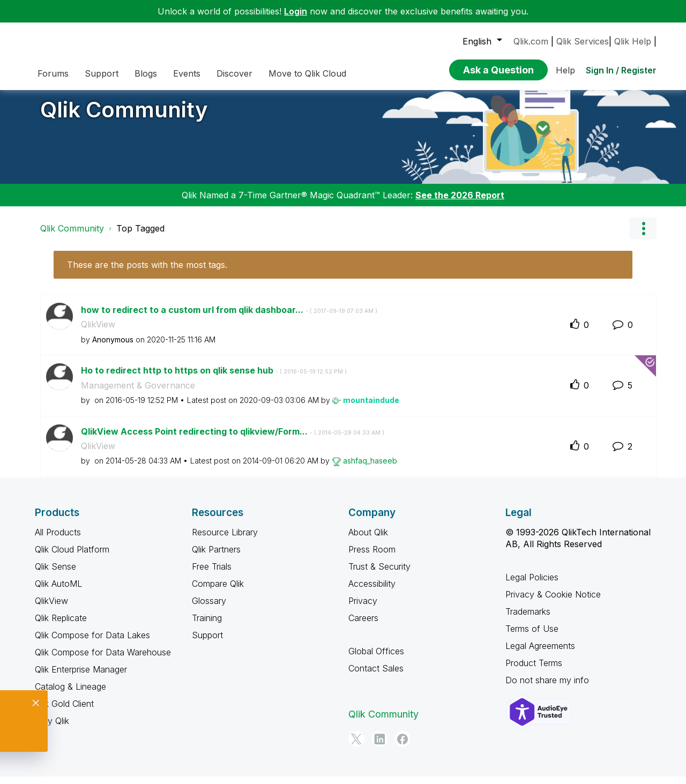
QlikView (98, 332)
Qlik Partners (216, 557)
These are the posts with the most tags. (147, 273)
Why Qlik (52, 729)
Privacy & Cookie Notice (553, 602)
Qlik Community (124, 118)
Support (207, 643)
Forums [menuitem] (53, 73)
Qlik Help (633, 41)
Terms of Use (532, 637)
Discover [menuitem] (234, 73)
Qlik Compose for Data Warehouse (103, 660)
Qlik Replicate (61, 626)
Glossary (209, 609)
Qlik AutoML (58, 592)
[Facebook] (402, 747)
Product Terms (534, 671)
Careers (363, 626)
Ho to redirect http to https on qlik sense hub (214, 378)
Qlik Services (583, 41)
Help (565, 70)
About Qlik (368, 540)
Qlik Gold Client (64, 712)
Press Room (372, 557)
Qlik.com (531, 41)
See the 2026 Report (460, 203)
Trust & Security (379, 574)
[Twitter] (356, 747)
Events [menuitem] (187, 73)
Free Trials (212, 574)
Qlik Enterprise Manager (81, 677)
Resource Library (225, 540)
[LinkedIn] (379, 747)
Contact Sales (376, 676)
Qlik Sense (55, 574)
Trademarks (528, 619)
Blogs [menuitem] (146, 73)
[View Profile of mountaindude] (371, 408)
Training (207, 626)
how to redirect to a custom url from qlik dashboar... (229, 318)
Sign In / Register (621, 70)
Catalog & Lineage (70, 695)
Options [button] (643, 236)
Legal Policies (532, 585)
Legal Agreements (540, 654)
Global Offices (376, 659)
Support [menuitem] (102, 73)
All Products (58, 540)
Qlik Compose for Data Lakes (92, 643)
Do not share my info (547, 688)
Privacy (363, 609)
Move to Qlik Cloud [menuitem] (307, 73)
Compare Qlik (218, 592)
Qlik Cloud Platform (72, 557)
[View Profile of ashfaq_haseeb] (370, 469)
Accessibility (372, 592)
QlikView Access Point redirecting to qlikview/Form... (233, 439)
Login (296, 11)
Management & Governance (138, 393)
